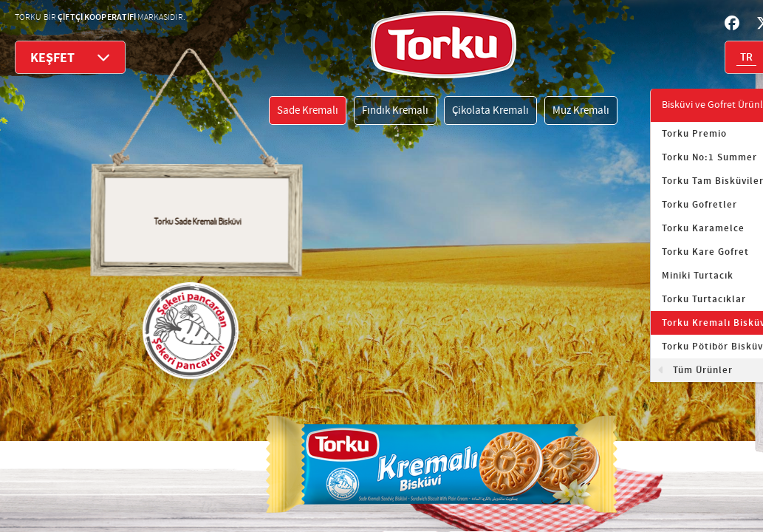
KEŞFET (70, 57)
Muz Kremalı (581, 110)
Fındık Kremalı (395, 110)
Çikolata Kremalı (490, 110)
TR (746, 58)
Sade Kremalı (308, 110)
